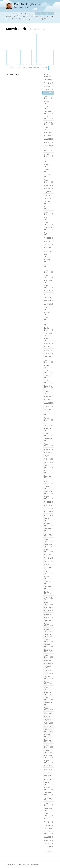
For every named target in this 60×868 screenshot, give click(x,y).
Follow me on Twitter (45, 14)
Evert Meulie (16, 865)
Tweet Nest (34, 865)
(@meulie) (28, 4)
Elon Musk (50, 16)
